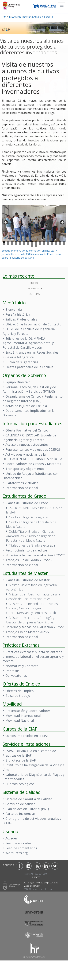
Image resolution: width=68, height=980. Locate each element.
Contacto (35, 877)
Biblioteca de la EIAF (21, 760)
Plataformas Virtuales (22, 483)
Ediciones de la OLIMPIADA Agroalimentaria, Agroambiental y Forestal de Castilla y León (28, 343)
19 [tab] (12, 244)
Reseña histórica (18, 314)
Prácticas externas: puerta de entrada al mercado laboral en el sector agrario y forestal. (33, 656)
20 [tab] (16, 244)
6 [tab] (24, 242)
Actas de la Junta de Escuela (26, 406)
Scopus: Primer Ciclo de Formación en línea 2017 (29, 251)
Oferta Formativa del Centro (27, 430)
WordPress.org (17, 853)
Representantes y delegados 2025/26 (33, 449)
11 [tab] (44, 242)
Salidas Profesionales (21, 319)
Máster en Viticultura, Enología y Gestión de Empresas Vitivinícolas (30, 620)
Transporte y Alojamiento (25, 469)
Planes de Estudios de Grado (27, 503)
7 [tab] (28, 242)
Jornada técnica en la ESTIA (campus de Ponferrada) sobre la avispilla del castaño (31, 256)
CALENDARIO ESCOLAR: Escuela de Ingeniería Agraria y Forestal (29, 437)
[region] (34, 223)
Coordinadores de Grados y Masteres (33, 464)
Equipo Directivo (18, 382)
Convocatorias (16, 675)
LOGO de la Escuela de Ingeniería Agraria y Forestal (29, 331)
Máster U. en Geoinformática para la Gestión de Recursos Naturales (33, 597)
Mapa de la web (32, 886)
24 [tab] (32, 244)
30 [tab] (56, 244)
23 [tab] (28, 244)
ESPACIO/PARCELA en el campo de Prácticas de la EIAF (29, 753)
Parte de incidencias (20, 814)
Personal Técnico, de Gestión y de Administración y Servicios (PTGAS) (29, 389)
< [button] (6, 223)
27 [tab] (44, 244)
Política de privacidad (47, 883)
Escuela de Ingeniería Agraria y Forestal (31, 17)
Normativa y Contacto (22, 666)
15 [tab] (60, 242)
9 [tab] (36, 242)
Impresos (12, 671)
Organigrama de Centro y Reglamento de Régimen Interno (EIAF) (33, 399)
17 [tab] (4, 244)
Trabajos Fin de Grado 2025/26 (28, 560)
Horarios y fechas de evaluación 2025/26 (35, 555)
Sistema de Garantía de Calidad (29, 799)
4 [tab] (16, 242)
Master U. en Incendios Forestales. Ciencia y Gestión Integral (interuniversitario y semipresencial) (32, 608)
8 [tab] (32, 242)
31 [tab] (60, 244)
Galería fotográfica (20, 357)
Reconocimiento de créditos (26, 550)
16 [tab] (64, 242)
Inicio (34, 283)
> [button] (62, 223)
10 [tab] (40, 242)
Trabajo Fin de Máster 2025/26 (28, 632)
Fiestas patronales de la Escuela (29, 367)
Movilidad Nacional (20, 721)
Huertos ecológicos (20, 784)
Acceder (11, 838)
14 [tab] (56, 242)
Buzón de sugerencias (22, 362)
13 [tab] (52, 242)
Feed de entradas (18, 843)
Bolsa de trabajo (18, 696)
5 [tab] (20, 242)
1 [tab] (4, 242)
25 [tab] (36, 244)
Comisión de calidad (20, 804)
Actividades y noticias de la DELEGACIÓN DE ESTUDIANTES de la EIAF (33, 457)
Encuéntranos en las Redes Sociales (32, 352)
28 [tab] (48, 244)
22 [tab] (24, 244)
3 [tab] (12, 242)
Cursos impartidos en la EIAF (27, 736)
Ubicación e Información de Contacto (33, 324)
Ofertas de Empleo (20, 691)
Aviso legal (29, 883)
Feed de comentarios (21, 848)
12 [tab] (48, 242)
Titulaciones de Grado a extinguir (32, 545)
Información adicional (22, 488)
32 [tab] (64, 244)
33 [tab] (32, 246)
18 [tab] (8, 244)
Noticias (34, 294)
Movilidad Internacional (23, 716)
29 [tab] (52, 244)
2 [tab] (8, 242)
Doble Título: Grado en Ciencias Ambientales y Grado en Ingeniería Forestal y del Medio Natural (31, 536)
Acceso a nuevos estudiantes (27, 445)
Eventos (33, 288)
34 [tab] (36, 246)
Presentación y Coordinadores (28, 711)
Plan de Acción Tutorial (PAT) (27, 809)
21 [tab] (20, 244)
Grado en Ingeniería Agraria (28, 517)
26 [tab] (40, 244)
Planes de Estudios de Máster (27, 580)
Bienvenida (14, 309)
